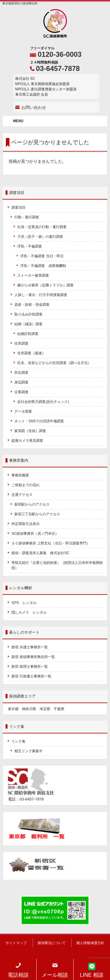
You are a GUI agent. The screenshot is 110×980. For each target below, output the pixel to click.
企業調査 (21, 392)
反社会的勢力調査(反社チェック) (43, 402)
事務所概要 (20, 475)
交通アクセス (22, 495)
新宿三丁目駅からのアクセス (37, 514)
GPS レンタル (24, 603)
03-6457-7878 (58, 68)
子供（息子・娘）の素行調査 (40, 237)
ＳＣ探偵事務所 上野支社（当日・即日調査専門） (51, 543)
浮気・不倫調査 (30, 246)
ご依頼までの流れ (26, 485)
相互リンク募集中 (28, 751)
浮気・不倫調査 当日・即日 (42, 256)
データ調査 (23, 411)
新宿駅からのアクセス (32, 504)
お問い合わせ (34, 107)
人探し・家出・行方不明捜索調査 (41, 295)
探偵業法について (52, 943)
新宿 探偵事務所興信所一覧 (33, 657)
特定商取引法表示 (26, 524)
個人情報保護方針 (90, 943)
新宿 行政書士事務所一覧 (31, 676)
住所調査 (21, 343)
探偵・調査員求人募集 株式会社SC (40, 553)
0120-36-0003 (60, 54)
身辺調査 (21, 382)
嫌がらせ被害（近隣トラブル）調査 (45, 285)
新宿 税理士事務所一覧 (29, 667)
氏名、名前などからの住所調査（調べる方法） (54, 363)
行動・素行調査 (27, 217)
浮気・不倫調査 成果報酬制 (43, 266)
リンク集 (18, 741)
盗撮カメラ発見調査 (27, 441)
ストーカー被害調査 (33, 275)
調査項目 (18, 207)
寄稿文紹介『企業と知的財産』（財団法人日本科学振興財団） (57, 565)
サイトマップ (16, 943)
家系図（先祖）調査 (30, 431)
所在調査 (21, 373)
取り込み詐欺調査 (28, 314)
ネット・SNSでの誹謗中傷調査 (41, 421)
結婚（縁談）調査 (28, 324)
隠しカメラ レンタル (29, 612)
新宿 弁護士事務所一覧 (29, 647)
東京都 (13, 709)
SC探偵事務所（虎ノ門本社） (35, 534)
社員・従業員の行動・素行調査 (42, 227)
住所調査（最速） (31, 353)
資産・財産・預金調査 (32, 305)
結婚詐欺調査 (28, 334)
